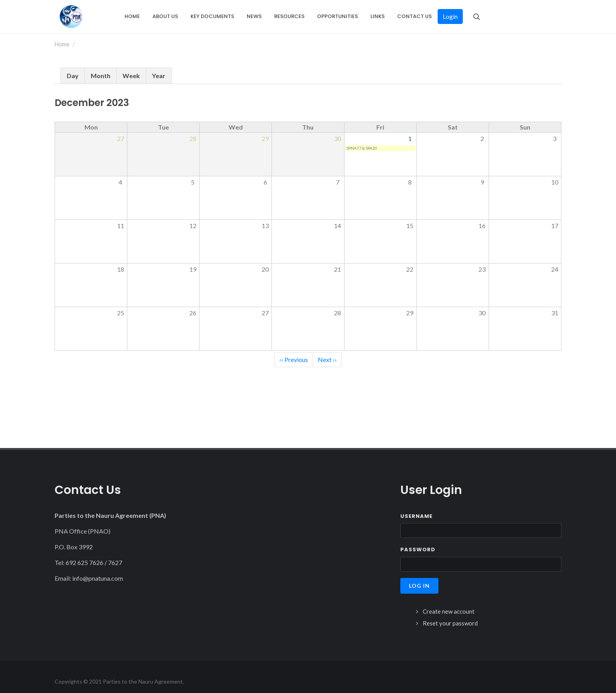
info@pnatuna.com (98, 569)
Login (450, 16)
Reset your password (450, 614)
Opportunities (337, 16)
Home (132, 16)
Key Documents (212, 16)
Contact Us (414, 16)
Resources (289, 16)
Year (159, 66)
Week (131, 66)
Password (418, 540)
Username (416, 507)
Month (101, 66)
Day (73, 66)
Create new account (449, 602)
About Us (165, 16)
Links (378, 16)
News (254, 16)
